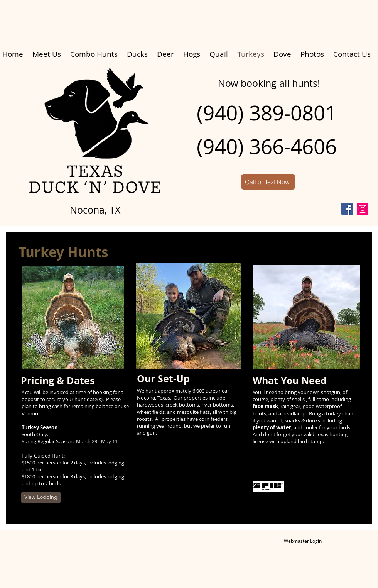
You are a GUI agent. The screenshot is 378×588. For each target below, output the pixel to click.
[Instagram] (363, 209)
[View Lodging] (41, 497)
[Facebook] (347, 209)
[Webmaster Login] (303, 541)
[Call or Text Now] (268, 182)
